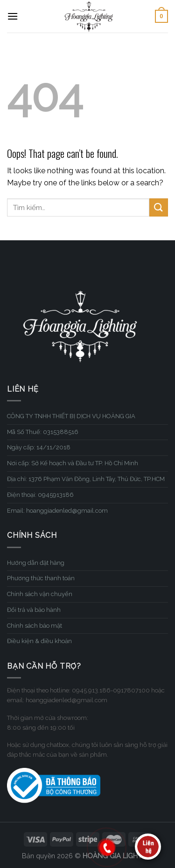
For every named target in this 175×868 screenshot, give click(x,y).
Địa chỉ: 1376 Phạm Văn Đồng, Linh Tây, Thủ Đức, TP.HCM (86, 479)
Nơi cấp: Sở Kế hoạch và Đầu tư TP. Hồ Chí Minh (73, 463)
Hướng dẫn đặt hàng (36, 563)
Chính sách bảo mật (35, 626)
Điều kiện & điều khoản (39, 641)
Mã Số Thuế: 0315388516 (43, 432)
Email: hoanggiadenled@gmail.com (57, 511)
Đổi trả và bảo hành (34, 610)
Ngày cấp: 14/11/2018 (39, 447)
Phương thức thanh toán (41, 578)
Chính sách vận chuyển (40, 594)
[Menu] (13, 16)
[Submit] (159, 207)
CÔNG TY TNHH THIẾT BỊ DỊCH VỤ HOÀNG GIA (71, 416)
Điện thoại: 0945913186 (40, 495)
